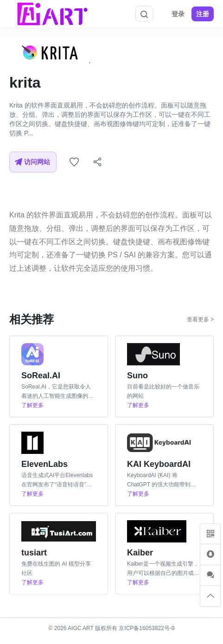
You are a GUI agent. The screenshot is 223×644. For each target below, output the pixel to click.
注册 (203, 14)
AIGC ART (81, 628)
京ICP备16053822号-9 (147, 628)
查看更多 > (200, 319)
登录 (178, 14)
